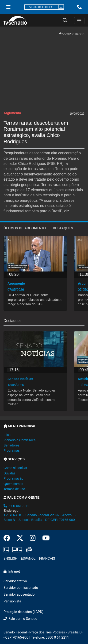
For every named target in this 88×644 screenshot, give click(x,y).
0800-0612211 (16, 506)
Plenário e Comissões (19, 440)
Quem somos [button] (13, 484)
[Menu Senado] (8, 7)
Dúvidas (10, 473)
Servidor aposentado (19, 595)
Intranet (12, 572)
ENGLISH (10, 559)
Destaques (63, 228)
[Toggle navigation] (79, 21)
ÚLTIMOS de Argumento (25, 228)
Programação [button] (13, 478)
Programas (11, 450)
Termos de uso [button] (14, 489)
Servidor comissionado (21, 588)
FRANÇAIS (47, 559)
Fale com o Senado (20, 619)
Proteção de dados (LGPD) (23, 612)
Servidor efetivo (15, 581)
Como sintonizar (15, 468)
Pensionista (12, 601)
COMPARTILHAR (72, 34)
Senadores (11, 445)
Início (7, 435)
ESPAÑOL (28, 559)
